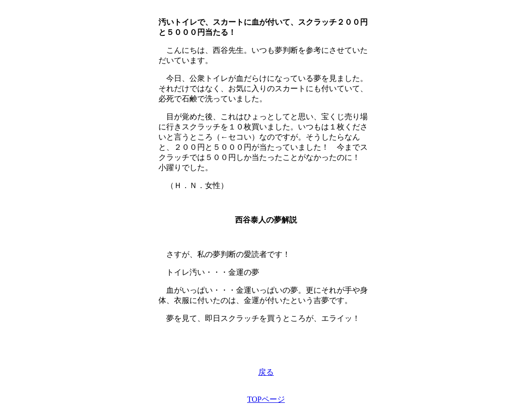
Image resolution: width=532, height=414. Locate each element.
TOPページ (266, 399)
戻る (266, 372)
